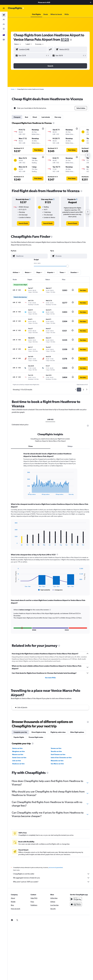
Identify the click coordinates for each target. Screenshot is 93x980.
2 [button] (83, 390)
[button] (91, 2)
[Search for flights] (4, 15)
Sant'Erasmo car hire (58, 757)
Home (13, 89)
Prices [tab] (31, 446)
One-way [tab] (58, 117)
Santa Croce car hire (19, 760)
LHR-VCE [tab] (50, 419)
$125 (65, 39)
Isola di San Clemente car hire (61, 760)
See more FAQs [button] (50, 681)
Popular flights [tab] (19, 740)
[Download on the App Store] (76, 910)
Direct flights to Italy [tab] (39, 735)
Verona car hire (56, 751)
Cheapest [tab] (17, 117)
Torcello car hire (56, 754)
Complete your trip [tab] (20, 735)
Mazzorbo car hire (57, 764)
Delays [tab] (70, 446)
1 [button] (79, 390)
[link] (23, 223)
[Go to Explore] (4, 29)
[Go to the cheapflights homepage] (16, 8)
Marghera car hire (18, 754)
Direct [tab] (35, 117)
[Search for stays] (4, 20)
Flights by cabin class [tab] (58, 735)
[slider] (67, 266)
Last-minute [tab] (46, 117)
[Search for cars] (4, 24)
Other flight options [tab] (77, 735)
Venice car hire (17, 751)
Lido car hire (17, 764)
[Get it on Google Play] (76, 904)
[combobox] (40, 44)
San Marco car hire (57, 767)
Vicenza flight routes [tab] (36, 740)
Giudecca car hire (18, 767)
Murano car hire (18, 757)
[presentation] (71, 40)
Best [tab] (26, 117)
